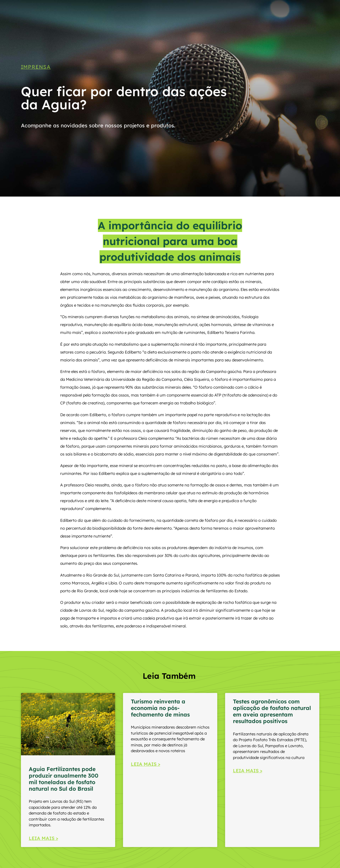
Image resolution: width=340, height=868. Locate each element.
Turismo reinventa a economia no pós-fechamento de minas (160, 708)
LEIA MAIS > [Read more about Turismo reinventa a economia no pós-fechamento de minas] (146, 764)
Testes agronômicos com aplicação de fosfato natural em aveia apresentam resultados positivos (272, 711)
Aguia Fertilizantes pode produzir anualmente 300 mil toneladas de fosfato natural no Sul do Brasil (64, 779)
